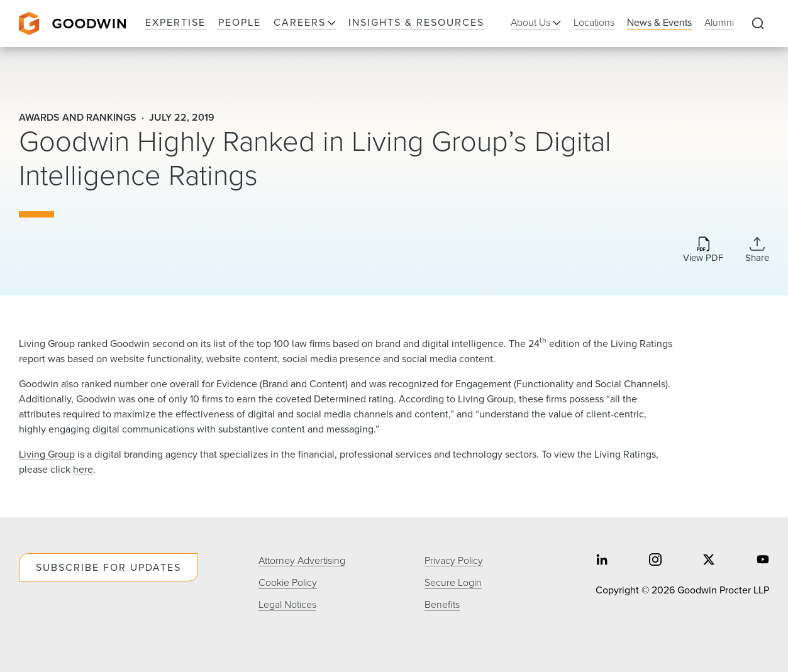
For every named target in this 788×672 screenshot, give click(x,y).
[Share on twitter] (709, 560)
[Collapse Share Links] (757, 250)
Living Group (47, 454)
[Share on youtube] (763, 560)
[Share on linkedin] (602, 560)
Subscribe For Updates (108, 567)
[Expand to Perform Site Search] (758, 24)
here (83, 469)
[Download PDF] (703, 251)
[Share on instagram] (655, 560)
